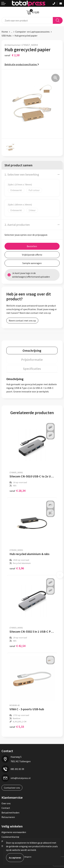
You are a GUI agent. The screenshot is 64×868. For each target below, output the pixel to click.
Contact (6, 808)
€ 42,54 (17, 646)
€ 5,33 (17, 727)
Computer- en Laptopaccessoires (32, 32)
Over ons (6, 803)
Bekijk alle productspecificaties (22, 64)
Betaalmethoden (10, 813)
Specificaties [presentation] (32, 369)
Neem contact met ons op (22, 321)
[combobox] (27, 20)
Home (5, 32)
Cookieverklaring (10, 837)
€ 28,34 (17, 491)
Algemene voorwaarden (14, 832)
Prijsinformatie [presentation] (32, 360)
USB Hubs (7, 36)
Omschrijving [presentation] (32, 351)
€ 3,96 (17, 568)
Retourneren (8, 817)
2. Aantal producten (17, 225)
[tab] (32, 351)
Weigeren (28, 857)
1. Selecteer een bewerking (22, 174)
